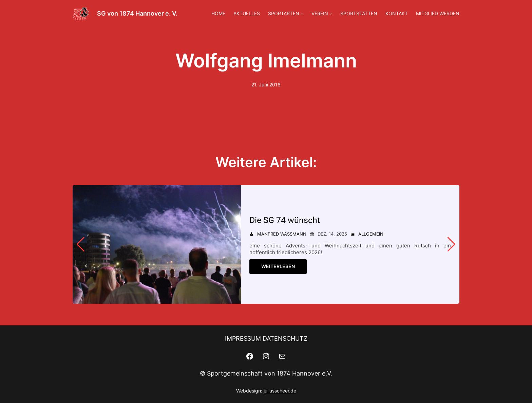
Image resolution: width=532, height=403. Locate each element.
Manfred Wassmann (282, 234)
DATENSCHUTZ (285, 338)
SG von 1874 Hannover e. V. (137, 13)
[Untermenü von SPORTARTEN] (302, 14)
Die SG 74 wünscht (285, 220)
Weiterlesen (278, 266)
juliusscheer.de (280, 391)
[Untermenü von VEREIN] (331, 14)
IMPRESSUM (243, 338)
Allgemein (371, 234)
